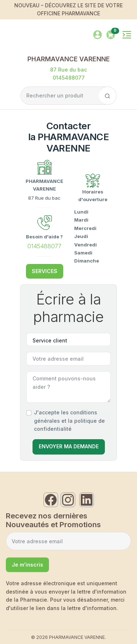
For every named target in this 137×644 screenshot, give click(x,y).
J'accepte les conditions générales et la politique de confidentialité (69, 421)
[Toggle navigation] (127, 35)
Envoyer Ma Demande (69, 446)
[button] (111, 34)
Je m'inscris (27, 565)
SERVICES (45, 271)
